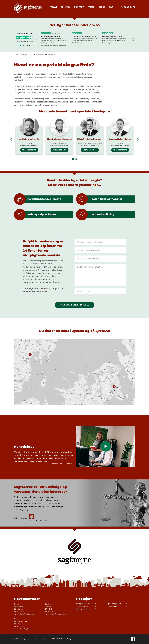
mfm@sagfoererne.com (30, 145)
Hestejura (84, 599)
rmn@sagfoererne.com (121, 145)
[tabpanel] (29, 136)
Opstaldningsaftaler (114, 604)
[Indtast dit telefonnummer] (100, 259)
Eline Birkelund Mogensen (59, 139)
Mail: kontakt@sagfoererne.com (25, 614)
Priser (91, 7)
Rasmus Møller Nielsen (120, 139)
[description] (100, 275)
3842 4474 (130, 7)
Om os (102, 7)
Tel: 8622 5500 (19, 611)
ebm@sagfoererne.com (60, 145)
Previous (11, 139)
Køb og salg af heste (83, 604)
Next (133, 40)
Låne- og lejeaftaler (83, 609)
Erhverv (66, 7)
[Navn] (100, 242)
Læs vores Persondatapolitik (62, 464)
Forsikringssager (82, 606)
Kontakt (79, 7)
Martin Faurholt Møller (29, 139)
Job (111, 7)
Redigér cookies (72, 639)
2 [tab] (76, 159)
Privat (53, 7)
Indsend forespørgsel (75, 305)
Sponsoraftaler (112, 606)
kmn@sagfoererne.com (91, 145)
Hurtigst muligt (84, 291)
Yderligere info (29, 150)
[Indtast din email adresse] (100, 250)
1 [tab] (73, 159)
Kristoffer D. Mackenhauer (90, 139)
